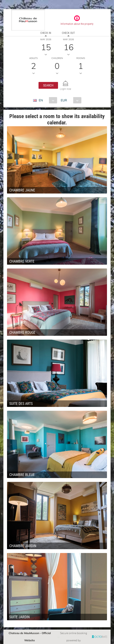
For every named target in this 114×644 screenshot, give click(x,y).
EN (41, 100)
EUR (64, 100)
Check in (46, 33)
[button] (48, 85)
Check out (68, 33)
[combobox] (47, 100)
